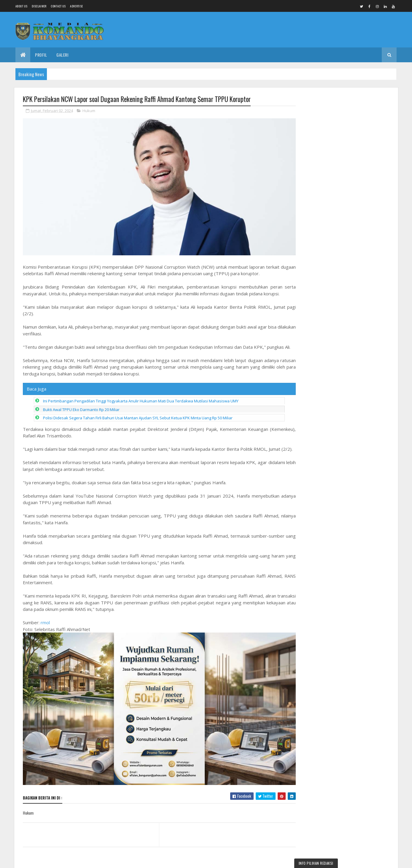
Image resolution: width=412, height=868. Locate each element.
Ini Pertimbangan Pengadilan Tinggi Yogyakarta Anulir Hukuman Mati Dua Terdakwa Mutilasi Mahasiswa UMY (141, 399)
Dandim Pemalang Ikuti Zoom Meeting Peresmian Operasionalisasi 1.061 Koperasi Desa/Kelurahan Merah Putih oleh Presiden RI (344, 125)
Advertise (76, 6)
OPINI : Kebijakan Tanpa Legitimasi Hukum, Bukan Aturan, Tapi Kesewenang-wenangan (360, 611)
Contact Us (58, 6)
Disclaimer (39, 6)
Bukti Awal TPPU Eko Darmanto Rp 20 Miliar (81, 408)
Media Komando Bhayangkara (76, 860)
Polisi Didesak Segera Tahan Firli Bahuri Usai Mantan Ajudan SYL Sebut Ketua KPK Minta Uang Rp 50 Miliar (138, 416)
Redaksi (338, 580)
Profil (41, 55)
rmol (45, 627)
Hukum (89, 111)
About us (21, 6)
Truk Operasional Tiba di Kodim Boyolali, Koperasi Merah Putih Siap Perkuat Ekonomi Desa (358, 490)
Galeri (62, 55)
